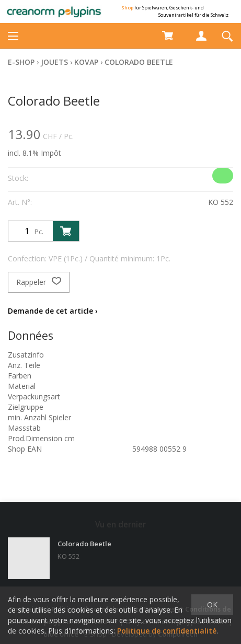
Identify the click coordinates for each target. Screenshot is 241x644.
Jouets (54, 62)
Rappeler (39, 282)
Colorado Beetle (139, 62)
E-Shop (21, 62)
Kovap (86, 62)
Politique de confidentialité (167, 631)
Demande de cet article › (53, 311)
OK (212, 605)
